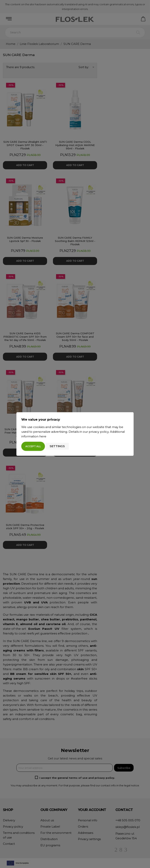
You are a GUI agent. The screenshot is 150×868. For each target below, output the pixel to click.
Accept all (33, 446)
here (43, 436)
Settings (57, 446)
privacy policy (99, 432)
